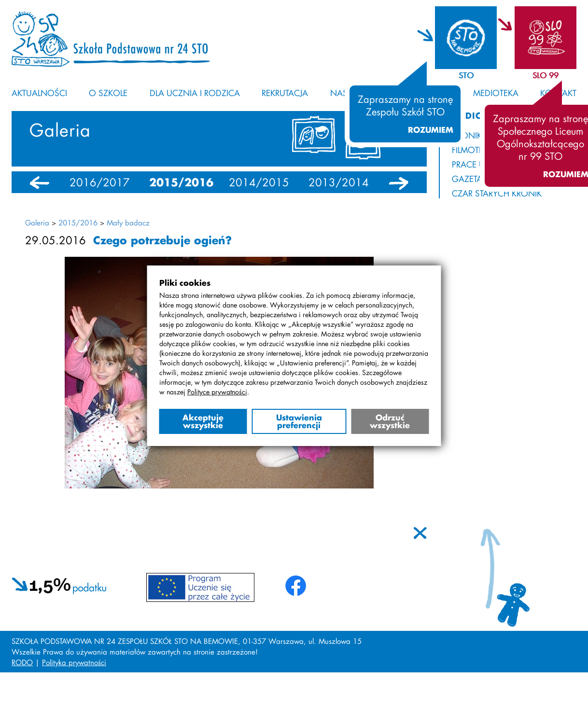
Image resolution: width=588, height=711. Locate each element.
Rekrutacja (285, 93)
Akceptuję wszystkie (203, 421)
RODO (22, 662)
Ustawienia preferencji (299, 421)
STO (466, 75)
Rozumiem (431, 130)
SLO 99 (546, 75)
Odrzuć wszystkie (390, 421)
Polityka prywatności (74, 662)
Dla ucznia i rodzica (195, 93)
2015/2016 (181, 182)
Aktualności (39, 93)
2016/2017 (100, 182)
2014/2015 (259, 182)
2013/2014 (339, 182)
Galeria (37, 223)
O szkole (108, 93)
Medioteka (496, 93)
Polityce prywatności (217, 392)
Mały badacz (128, 223)
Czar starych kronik (497, 193)
